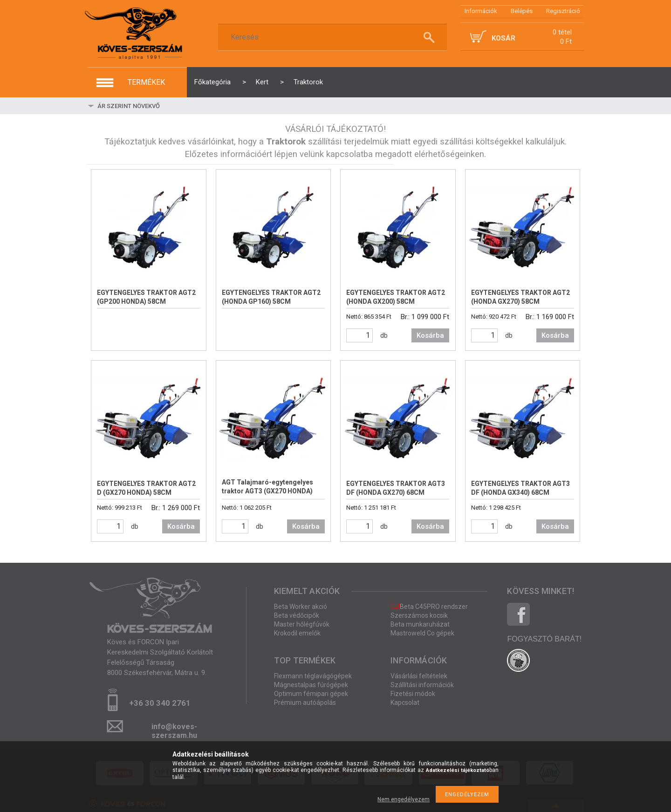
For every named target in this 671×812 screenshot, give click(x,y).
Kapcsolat (405, 703)
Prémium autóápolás (305, 703)
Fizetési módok (413, 694)
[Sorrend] (151, 106)
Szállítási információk (422, 685)
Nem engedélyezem (404, 799)
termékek (146, 82)
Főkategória (212, 82)
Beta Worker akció (301, 607)
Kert (262, 82)
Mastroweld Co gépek (422, 633)
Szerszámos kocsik (419, 615)
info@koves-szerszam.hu (174, 729)
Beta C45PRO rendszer (429, 607)
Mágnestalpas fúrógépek (311, 685)
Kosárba (430, 335)
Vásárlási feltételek (419, 676)
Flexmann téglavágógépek (313, 676)
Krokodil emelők (297, 633)
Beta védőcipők (297, 615)
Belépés (522, 11)
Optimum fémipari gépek (311, 694)
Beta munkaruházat (420, 624)
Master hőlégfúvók (302, 624)
